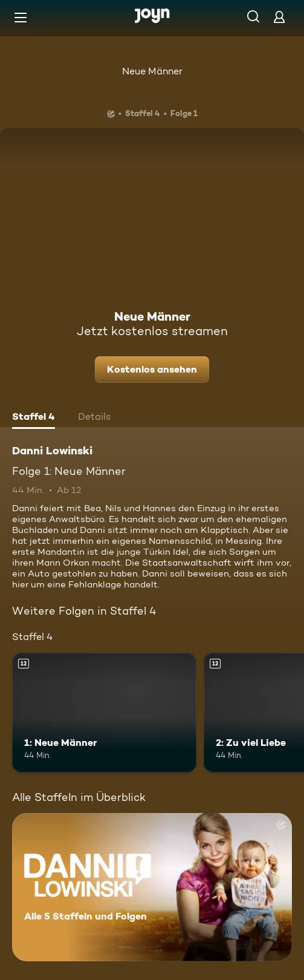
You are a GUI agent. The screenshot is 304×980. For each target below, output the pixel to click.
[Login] (279, 17)
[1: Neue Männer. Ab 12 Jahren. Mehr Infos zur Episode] (104, 713)
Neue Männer (152, 71)
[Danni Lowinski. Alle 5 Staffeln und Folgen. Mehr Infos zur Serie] (152, 887)
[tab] (34, 418)
